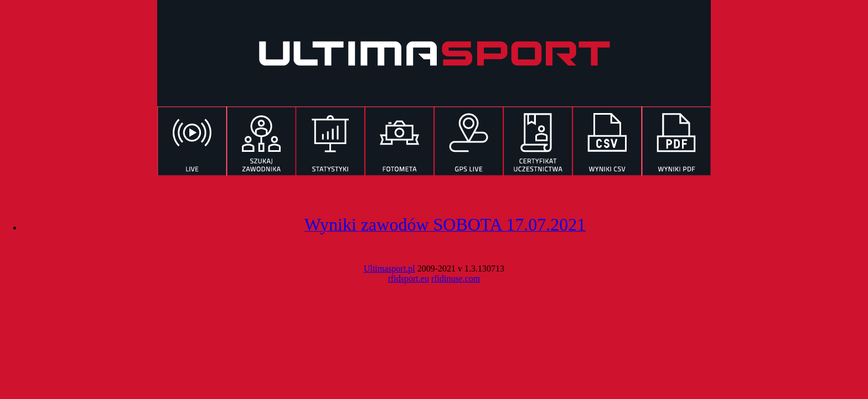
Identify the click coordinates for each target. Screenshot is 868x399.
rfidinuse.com (456, 278)
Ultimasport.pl (389, 268)
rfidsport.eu (409, 278)
